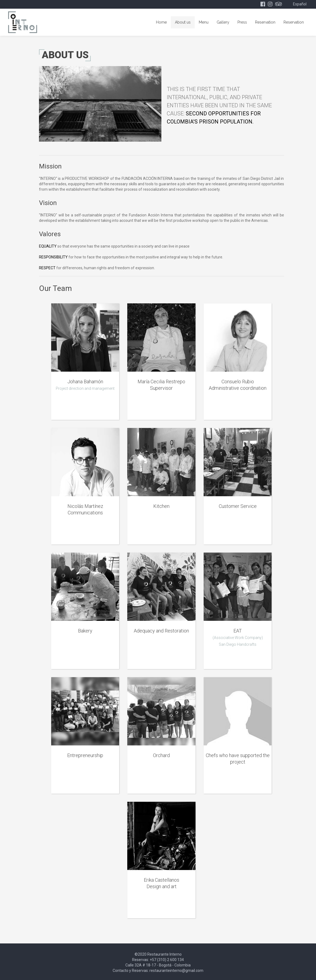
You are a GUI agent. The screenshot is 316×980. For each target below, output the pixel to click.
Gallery (223, 22)
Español (300, 4)
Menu (204, 22)
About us (183, 22)
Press (242, 22)
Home (161, 22)
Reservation (265, 22)
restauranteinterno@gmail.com (176, 971)
